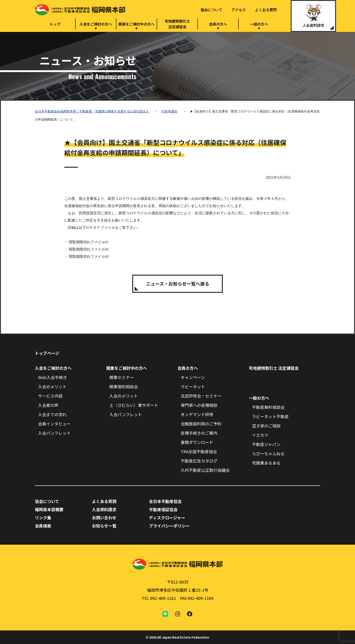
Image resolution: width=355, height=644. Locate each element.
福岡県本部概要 (49, 509)
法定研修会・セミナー (201, 396)
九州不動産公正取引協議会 (205, 470)
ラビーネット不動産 (270, 416)
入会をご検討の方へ (96, 24)
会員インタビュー (54, 424)
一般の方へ (259, 24)
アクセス (239, 10)
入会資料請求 (313, 25)
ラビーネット (193, 386)
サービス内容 (50, 396)
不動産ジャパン (266, 444)
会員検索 (43, 526)
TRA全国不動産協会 (199, 451)
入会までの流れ (52, 414)
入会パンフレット (54, 433)
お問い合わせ (104, 518)
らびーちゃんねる (268, 453)
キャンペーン (193, 377)
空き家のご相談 (266, 426)
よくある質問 (266, 10)
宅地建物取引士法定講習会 (177, 24)
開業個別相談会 (124, 386)
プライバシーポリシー (169, 526)
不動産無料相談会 (268, 407)
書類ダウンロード (197, 442)
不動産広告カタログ (199, 461)
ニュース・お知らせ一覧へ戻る (178, 284)
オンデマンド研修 (197, 414)
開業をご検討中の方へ (137, 24)
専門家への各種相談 (199, 405)
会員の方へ (218, 24)
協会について (211, 10)
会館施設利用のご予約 (201, 424)
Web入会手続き (53, 377)
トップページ (47, 353)
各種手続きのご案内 (199, 433)
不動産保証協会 (163, 509)
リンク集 (43, 518)
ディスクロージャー (167, 518)
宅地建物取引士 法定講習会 (274, 368)
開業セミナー (122, 377)
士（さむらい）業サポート (134, 405)
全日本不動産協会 (165, 501)
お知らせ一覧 (104, 526)
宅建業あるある (266, 463)
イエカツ (260, 435)
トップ (55, 24)
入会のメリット (52, 386)
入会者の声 (48, 405)
